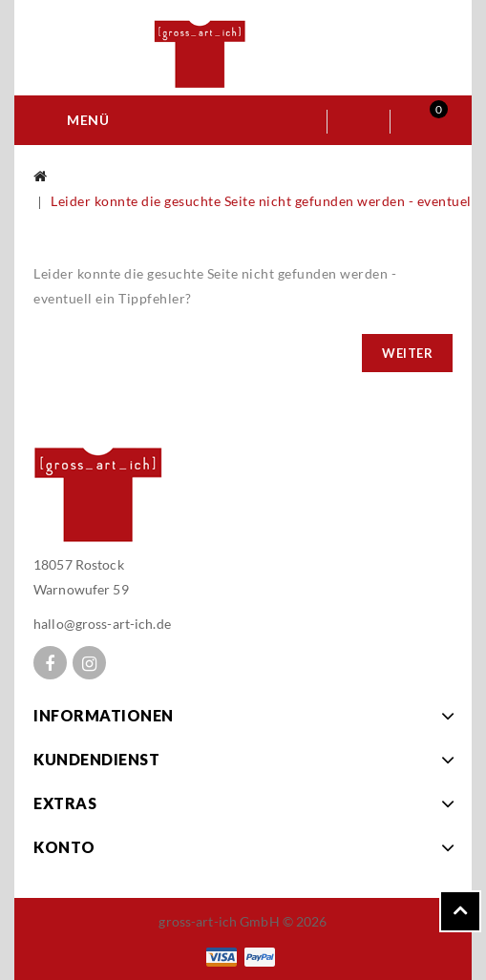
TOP (460, 911)
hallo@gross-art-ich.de (102, 624)
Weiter (407, 353)
